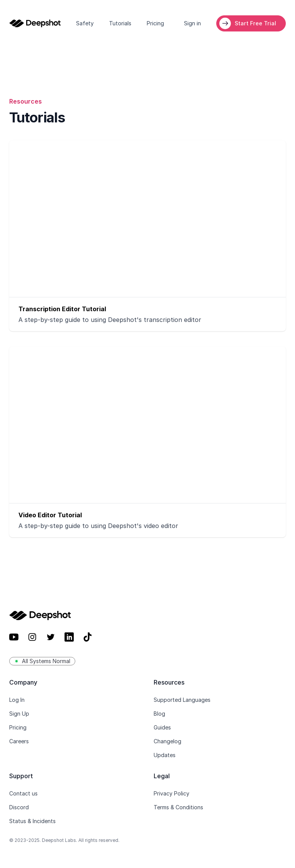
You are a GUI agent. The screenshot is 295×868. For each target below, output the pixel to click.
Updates (165, 755)
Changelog (167, 741)
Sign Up (19, 714)
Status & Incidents (32, 821)
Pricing (155, 23)
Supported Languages (182, 700)
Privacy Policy (172, 793)
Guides (162, 727)
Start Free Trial (255, 23)
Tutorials (120, 23)
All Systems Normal (42, 661)
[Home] (35, 23)
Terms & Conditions (178, 807)
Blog (159, 714)
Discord (19, 807)
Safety (85, 23)
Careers (19, 741)
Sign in (192, 23)
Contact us (23, 793)
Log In (17, 700)
